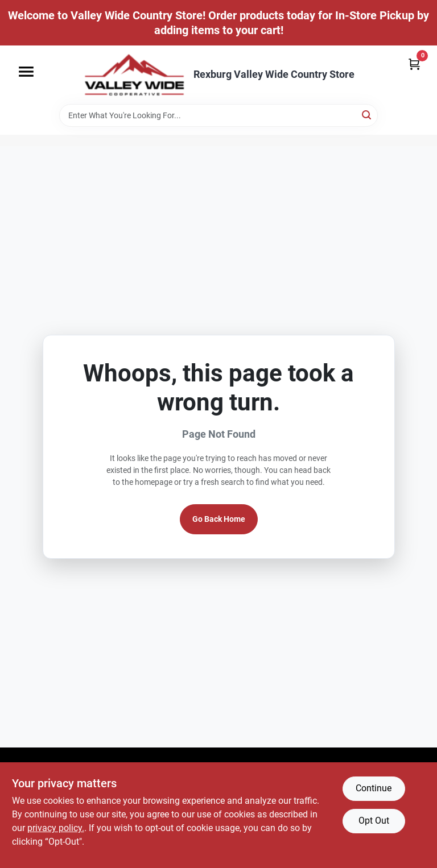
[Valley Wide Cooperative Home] (134, 75)
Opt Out (374, 821)
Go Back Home (219, 519)
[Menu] (26, 72)
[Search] (367, 115)
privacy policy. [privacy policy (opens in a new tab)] (56, 828)
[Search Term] (218, 115)
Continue (374, 788)
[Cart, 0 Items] (414, 64)
